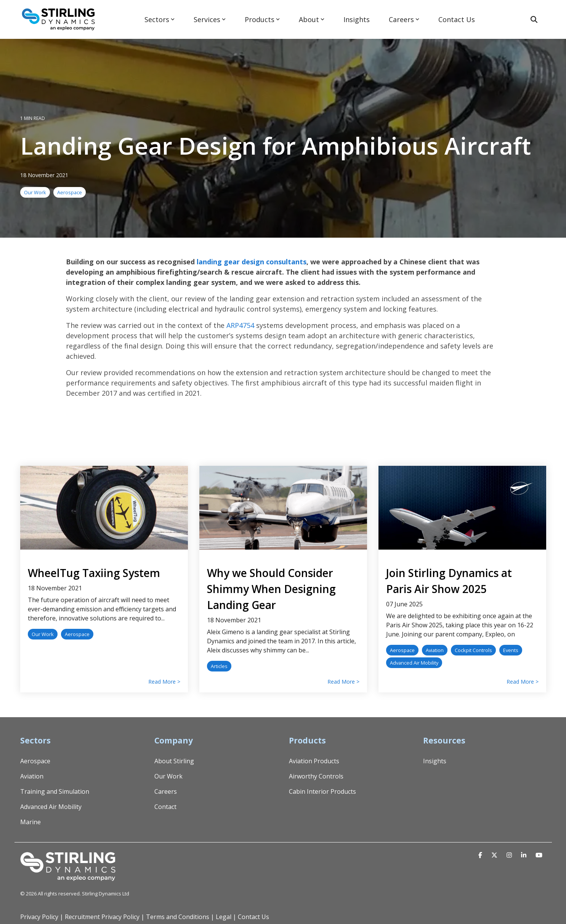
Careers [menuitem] (166, 791)
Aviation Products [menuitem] (314, 761)
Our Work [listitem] (43, 634)
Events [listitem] (511, 650)
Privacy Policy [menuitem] (39, 917)
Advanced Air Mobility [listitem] (414, 663)
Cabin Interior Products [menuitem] (322, 791)
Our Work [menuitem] (168, 776)
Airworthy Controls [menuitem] (316, 776)
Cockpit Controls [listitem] (473, 650)
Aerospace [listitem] (77, 634)
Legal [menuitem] (224, 917)
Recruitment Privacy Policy (102, 917)
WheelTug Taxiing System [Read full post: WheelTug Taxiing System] (94, 573)
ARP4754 (240, 325)
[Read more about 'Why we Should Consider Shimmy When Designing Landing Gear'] (283, 508)
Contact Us (457, 19)
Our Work (35, 192)
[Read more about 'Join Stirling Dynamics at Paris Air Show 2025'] (462, 508)
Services (210, 19)
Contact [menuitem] (165, 807)
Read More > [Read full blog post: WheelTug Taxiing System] (164, 682)
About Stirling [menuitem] (174, 761)
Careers (404, 19)
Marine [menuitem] (30, 822)
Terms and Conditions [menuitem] (178, 917)
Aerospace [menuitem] (35, 761)
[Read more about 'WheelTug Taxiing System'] (104, 508)
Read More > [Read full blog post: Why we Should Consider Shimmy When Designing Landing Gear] (343, 682)
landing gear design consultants (252, 262)
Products (262, 19)
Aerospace (70, 192)
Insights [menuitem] (435, 761)
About (312, 19)
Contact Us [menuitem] (253, 917)
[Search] (534, 19)
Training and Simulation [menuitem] (55, 791)
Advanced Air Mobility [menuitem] (51, 807)
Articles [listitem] (219, 666)
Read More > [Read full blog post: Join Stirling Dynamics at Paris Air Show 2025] (523, 682)
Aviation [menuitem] (32, 776)
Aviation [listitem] (435, 650)
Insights (357, 19)
